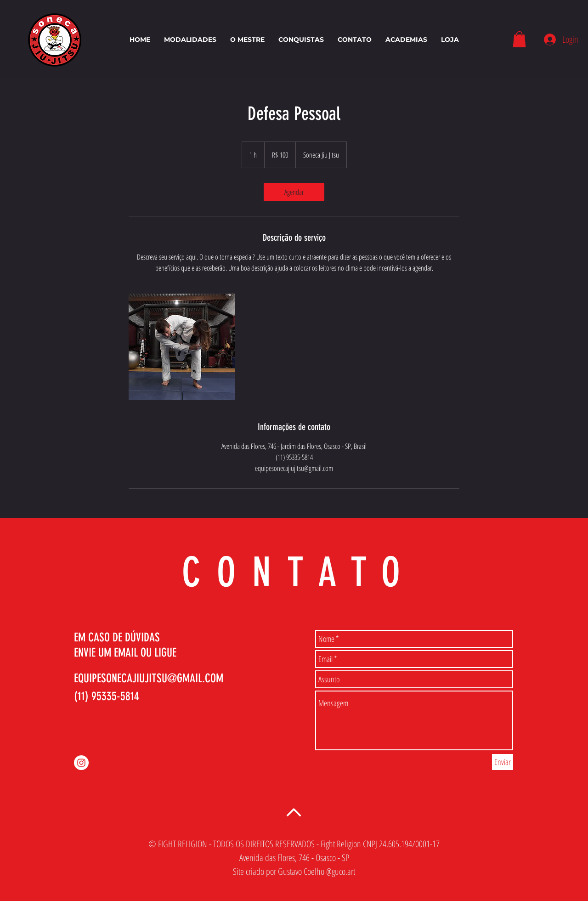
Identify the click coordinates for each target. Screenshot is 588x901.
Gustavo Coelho (301, 871)
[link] (294, 192)
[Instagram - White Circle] (81, 763)
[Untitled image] (182, 347)
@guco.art (341, 871)
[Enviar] (503, 762)
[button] (519, 39)
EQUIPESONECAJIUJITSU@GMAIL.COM (149, 678)
